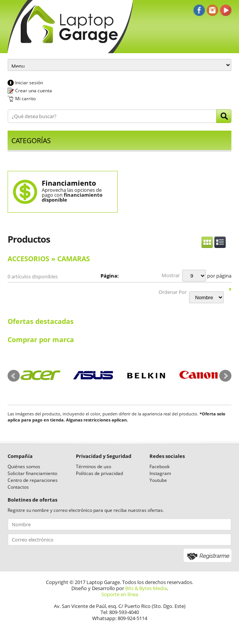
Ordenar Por (173, 292)
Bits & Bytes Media (146, 588)
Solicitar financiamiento (32, 473)
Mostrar (171, 275)
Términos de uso (94, 466)
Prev (14, 376)
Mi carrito (25, 99)
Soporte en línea (120, 594)
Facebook (160, 466)
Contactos (18, 487)
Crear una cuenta (34, 91)
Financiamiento (69, 183)
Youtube (158, 480)
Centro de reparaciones (33, 480)
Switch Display (214, 242)
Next (225, 376)
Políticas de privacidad (99, 473)
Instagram (160, 473)
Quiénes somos (24, 466)
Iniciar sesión (29, 83)
